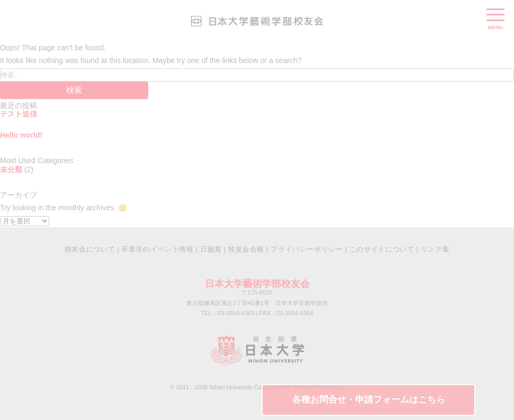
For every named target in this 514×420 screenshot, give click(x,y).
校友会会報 (246, 249)
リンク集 (435, 249)
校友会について (90, 249)
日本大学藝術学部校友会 (257, 284)
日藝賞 (211, 249)
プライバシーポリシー (306, 249)
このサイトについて (382, 249)
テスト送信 (19, 114)
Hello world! (21, 135)
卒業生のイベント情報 (157, 249)
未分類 (11, 169)
